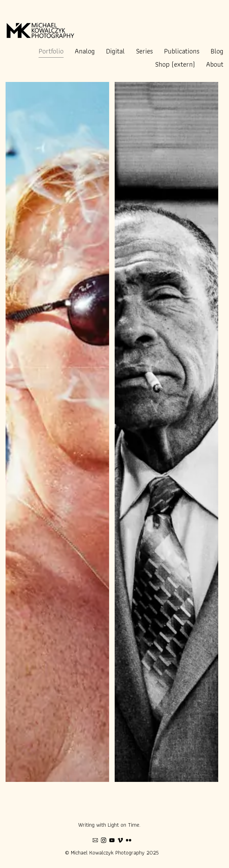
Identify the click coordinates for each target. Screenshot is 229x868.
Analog (85, 51)
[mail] (95, 840)
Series (144, 51)
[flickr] (129, 840)
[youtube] (112, 840)
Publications (182, 51)
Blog (217, 51)
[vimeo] (120, 840)
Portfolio (51, 51)
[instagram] (104, 840)
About (215, 64)
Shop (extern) (175, 64)
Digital (115, 51)
